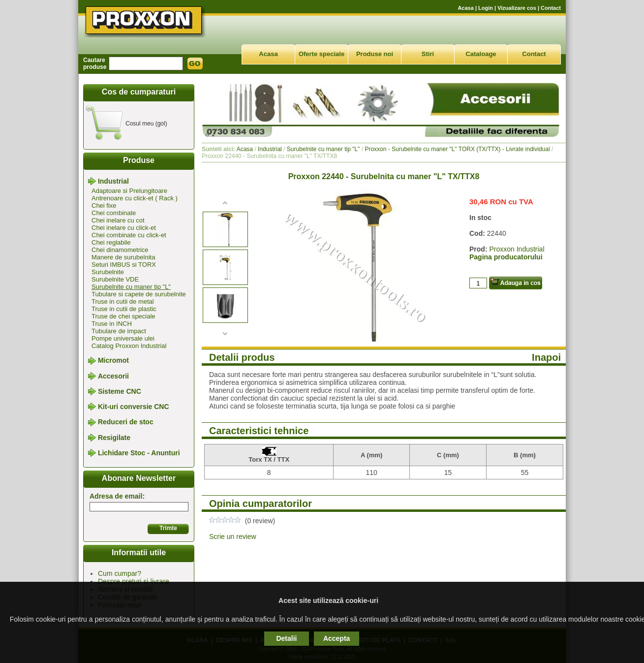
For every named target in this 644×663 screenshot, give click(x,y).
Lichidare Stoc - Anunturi (139, 453)
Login (486, 8)
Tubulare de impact (119, 331)
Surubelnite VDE (115, 279)
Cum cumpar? (120, 573)
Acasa (465, 8)
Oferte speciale (322, 54)
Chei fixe (104, 205)
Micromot (113, 361)
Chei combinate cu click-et (129, 235)
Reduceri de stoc (126, 422)
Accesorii (113, 376)
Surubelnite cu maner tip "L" (131, 287)
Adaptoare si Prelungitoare (129, 191)
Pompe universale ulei (123, 338)
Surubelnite (108, 272)
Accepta (337, 638)
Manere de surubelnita (123, 257)
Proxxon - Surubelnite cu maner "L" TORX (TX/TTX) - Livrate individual (457, 149)
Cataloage (481, 54)
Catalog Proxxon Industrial (129, 346)
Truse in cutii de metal (123, 301)
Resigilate (114, 438)
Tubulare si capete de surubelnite (139, 294)
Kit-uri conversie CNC (134, 407)
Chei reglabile (111, 242)
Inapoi (546, 357)
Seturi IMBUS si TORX (124, 265)
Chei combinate (114, 213)
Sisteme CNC (120, 391)
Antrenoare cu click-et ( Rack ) (135, 198)
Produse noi (375, 54)
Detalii (286, 638)
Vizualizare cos (517, 8)
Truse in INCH (112, 324)
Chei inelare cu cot (118, 220)
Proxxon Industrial (517, 249)
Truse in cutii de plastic (124, 309)
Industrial (113, 181)
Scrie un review (233, 537)
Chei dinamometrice (120, 250)
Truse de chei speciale (123, 316)
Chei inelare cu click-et (124, 228)
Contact (551, 8)
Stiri (428, 54)
